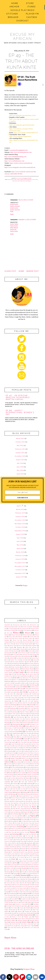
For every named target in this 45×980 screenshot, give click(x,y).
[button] (22, 481)
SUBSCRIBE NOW (22, 498)
